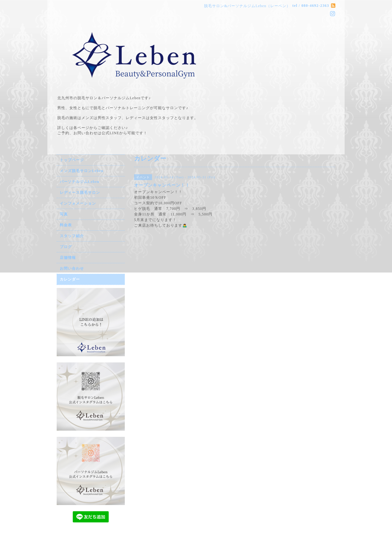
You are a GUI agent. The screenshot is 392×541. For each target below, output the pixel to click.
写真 (64, 214)
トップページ (72, 160)
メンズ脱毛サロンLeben (82, 171)
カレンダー (70, 279)
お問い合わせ (72, 268)
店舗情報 (68, 258)
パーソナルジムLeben (80, 182)
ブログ (66, 247)
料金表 (66, 225)
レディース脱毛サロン (80, 193)
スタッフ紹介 (72, 236)
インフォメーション (78, 203)
